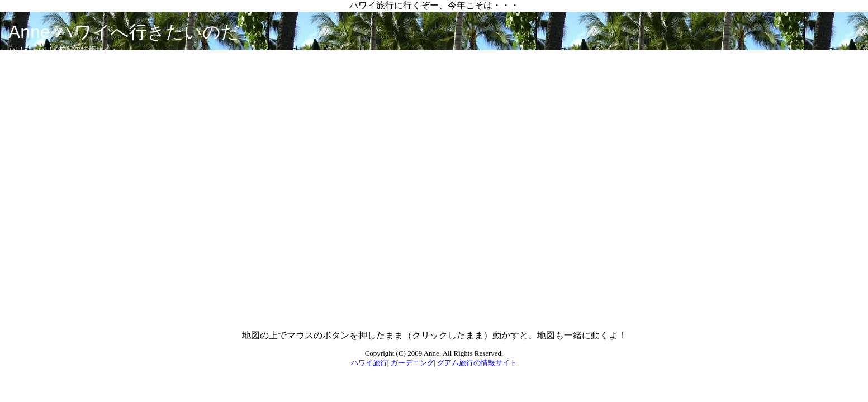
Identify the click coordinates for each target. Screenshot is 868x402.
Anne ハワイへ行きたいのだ (124, 32)
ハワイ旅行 (369, 363)
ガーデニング (412, 363)
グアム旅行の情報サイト (477, 363)
